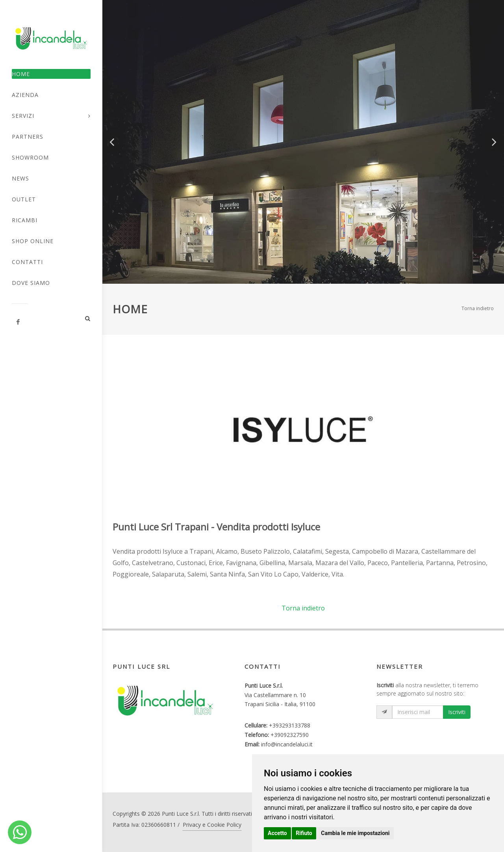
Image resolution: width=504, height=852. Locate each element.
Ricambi (25, 220)
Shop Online (33, 241)
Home (21, 74)
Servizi (23, 116)
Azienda (25, 95)
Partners (28, 137)
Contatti (27, 262)
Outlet (24, 199)
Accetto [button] (277, 833)
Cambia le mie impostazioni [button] (355, 833)
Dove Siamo (31, 283)
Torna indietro (478, 308)
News (20, 178)
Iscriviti (457, 712)
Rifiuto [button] (304, 833)
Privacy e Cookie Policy (212, 825)
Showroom (30, 157)
